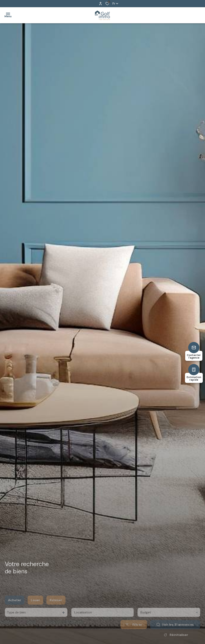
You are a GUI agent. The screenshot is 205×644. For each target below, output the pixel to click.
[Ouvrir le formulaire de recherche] (134, 631)
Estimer (56, 607)
